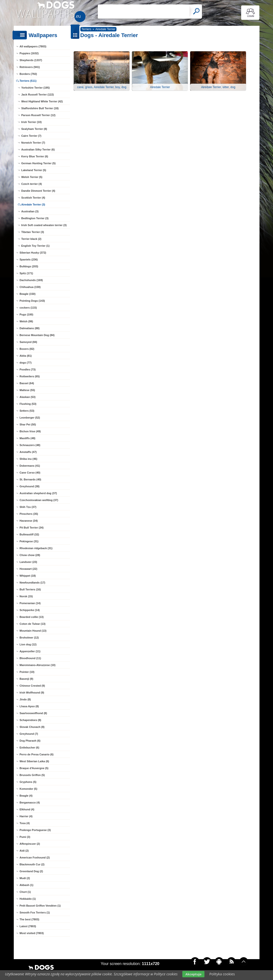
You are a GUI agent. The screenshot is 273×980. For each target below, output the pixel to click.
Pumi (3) (25, 837)
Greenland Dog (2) (31, 871)
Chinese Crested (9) (32, 686)
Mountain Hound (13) (33, 631)
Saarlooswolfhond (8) (33, 713)
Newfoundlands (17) (33, 583)
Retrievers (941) (30, 67)
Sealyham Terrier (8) (34, 129)
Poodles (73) (28, 369)
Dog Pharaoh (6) (30, 741)
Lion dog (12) (28, 644)
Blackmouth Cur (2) (32, 864)
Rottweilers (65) (30, 376)
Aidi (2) (24, 851)
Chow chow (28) (30, 555)
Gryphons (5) (28, 782)
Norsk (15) (26, 596)
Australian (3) (30, 211)
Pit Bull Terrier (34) (32, 528)
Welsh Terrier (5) (32, 177)
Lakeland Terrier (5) (34, 170)
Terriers (86, 29)
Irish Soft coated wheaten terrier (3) (44, 225)
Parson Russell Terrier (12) (38, 115)
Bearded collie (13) (32, 617)
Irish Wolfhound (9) (32, 693)
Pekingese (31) (29, 541)
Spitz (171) (26, 273)
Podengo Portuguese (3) (35, 830)
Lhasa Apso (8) (29, 706)
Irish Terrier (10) (32, 122)
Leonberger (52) (30, 418)
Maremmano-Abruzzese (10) (38, 665)
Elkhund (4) (27, 809)
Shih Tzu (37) (28, 507)
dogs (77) (26, 363)
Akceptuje (193, 974)
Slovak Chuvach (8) (32, 727)
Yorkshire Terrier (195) (36, 88)
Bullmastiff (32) (29, 534)
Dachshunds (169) (31, 280)
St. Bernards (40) (30, 479)
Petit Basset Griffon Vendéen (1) (40, 906)
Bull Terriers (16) (30, 589)
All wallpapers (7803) (33, 46)
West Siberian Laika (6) (34, 761)
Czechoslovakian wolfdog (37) (39, 500)
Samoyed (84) (29, 342)
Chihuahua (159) (30, 287)
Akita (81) (26, 356)
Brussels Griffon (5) (32, 775)
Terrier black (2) (31, 239)
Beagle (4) (26, 796)
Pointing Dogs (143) (32, 301)
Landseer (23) (29, 562)
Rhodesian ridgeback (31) (36, 548)
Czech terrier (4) (32, 184)
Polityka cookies (222, 974)
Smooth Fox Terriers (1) (35, 912)
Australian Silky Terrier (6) (38, 150)
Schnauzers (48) (30, 445)
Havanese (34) (29, 521)
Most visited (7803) (32, 933)
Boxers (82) (27, 349)
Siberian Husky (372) (33, 253)
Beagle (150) (28, 294)
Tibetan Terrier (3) (33, 232)
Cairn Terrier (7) (31, 136)
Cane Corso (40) (30, 473)
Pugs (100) (27, 314)
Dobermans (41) (30, 466)
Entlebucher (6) (29, 748)
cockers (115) (28, 308)
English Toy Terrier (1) (36, 246)
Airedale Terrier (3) (33, 204)
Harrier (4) (26, 816)
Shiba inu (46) (29, 459)
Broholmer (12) (29, 638)
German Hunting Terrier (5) (39, 163)
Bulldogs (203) (29, 266)
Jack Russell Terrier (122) (38, 95)
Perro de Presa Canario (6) (37, 754)
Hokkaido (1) (28, 899)
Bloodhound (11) (30, 658)
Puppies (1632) (29, 53)
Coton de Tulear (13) (33, 624)
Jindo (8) (25, 699)
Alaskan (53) (28, 397)
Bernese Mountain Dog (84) (37, 335)
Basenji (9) (27, 679)
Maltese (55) (27, 390)
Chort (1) (25, 892)
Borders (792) (28, 74)
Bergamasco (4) (30, 803)
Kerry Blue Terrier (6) (35, 156)
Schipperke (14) (30, 610)
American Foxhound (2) (35, 857)
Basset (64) (27, 383)
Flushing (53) (28, 404)
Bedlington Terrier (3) (35, 218)
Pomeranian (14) (30, 603)
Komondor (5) (29, 789)
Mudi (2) (25, 878)
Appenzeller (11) (30, 651)
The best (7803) (29, 919)
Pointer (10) (27, 672)
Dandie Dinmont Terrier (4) (38, 191)
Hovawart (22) (29, 569)
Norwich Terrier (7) (33, 143)
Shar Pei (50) (28, 424)
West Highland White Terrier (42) (42, 101)
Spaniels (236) (29, 259)
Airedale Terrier (105, 29)
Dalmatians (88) (30, 328)
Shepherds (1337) (31, 60)
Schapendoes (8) (30, 720)
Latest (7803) (28, 926)
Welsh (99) (26, 321)
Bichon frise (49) (30, 431)
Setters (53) (27, 411)
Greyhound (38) (30, 486)
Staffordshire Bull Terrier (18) (40, 108)
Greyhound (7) (29, 734)
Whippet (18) (28, 576)
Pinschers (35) (29, 514)
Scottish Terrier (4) (33, 198)
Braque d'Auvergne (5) (34, 768)
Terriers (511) (28, 81)
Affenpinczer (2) (30, 844)
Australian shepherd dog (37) (38, 493)
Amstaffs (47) (28, 452)
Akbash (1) (27, 885)
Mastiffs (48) (28, 438)
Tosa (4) (25, 823)
